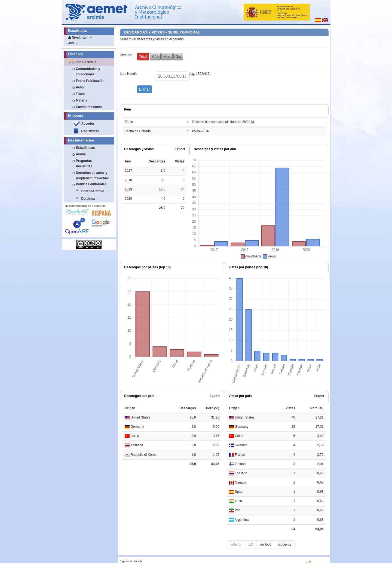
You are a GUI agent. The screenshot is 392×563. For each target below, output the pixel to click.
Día (178, 57)
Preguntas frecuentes (84, 164)
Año (155, 57)
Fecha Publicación (90, 81)
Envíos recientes (89, 107)
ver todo (266, 544)
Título (80, 94)
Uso (73, 43)
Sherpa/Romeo (93, 191)
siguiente (285, 544)
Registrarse (90, 131)
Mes (167, 57)
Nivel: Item (80, 37)
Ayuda (81, 154)
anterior (236, 544)
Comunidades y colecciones (88, 72)
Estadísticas (85, 148)
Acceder (88, 124)
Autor (80, 87)
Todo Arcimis (86, 62)
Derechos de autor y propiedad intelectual (92, 176)
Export (180, 149)
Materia (82, 100)
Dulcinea (88, 199)
